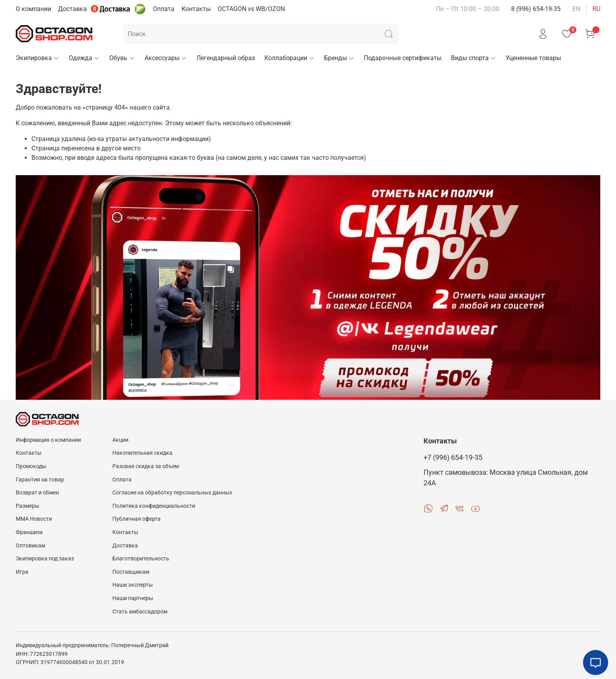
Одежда (84, 58)
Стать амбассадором (140, 612)
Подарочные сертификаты (403, 58)
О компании (33, 9)
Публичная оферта (137, 519)
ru (596, 9)
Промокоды (31, 466)
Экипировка (38, 58)
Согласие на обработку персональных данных (172, 493)
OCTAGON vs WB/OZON (251, 9)
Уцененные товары (533, 58)
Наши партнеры (133, 598)
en (576, 9)
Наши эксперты (133, 585)
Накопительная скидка (142, 453)
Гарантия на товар (40, 480)
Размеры (27, 506)
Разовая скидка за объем (146, 466)
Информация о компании (48, 440)
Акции (120, 440)
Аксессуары (166, 58)
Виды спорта (474, 58)
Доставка (72, 9)
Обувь (122, 58)
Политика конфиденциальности (154, 506)
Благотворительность (141, 559)
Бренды (339, 58)
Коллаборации (290, 58)
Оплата (164, 9)
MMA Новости (34, 519)
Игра (22, 572)
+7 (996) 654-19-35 (453, 458)
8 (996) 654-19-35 (536, 9)
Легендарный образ (226, 58)
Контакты (196, 9)
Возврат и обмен (37, 493)
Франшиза (29, 532)
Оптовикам (30, 546)
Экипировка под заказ (45, 559)
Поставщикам (131, 572)
